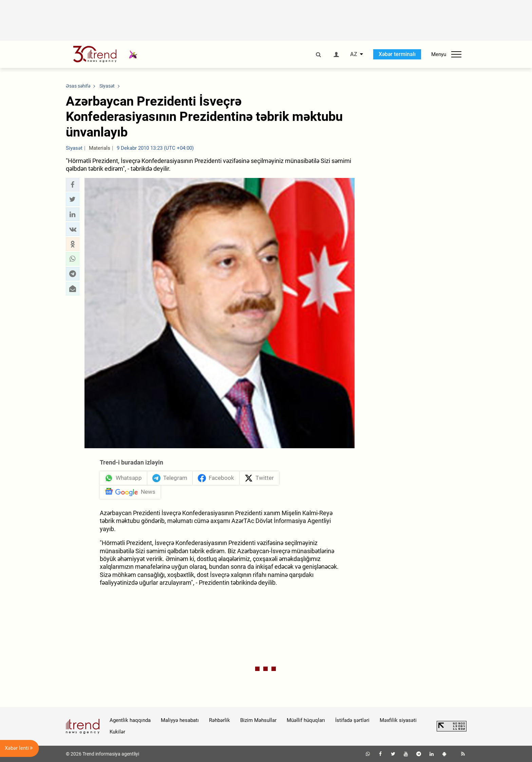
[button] (73, 185)
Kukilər (117, 732)
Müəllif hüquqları (306, 720)
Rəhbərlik (220, 720)
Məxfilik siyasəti (398, 720)
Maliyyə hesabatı (180, 720)
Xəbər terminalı (397, 54)
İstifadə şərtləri (352, 720)
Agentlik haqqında (130, 720)
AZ (354, 54)
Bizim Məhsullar (258, 720)
